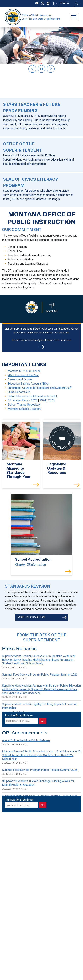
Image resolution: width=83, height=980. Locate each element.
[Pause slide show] (41, 69)
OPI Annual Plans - (19, 400)
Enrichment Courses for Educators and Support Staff (40, 388)
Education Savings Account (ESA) (28, 384)
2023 (34, 400)
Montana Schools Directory (24, 409)
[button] (55, 3)
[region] (41, 54)
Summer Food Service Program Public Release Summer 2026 (40, 675)
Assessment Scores (20, 379)
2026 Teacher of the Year (23, 375)
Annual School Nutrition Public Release (26, 740)
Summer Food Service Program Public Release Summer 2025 (40, 770)
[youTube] (37, 3)
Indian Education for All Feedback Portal (32, 396)
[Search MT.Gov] (66, 3)
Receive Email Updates (19, 716)
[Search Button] (76, 3)
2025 (51, 400)
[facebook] (48, 3)
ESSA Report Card (19, 392)
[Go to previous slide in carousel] (32, 69)
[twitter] (42, 3)
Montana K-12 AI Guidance (24, 371)
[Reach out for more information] (41, 347)
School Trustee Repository (24, 405)
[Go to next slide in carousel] (51, 69)
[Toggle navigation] (74, 17)
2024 (43, 400)
